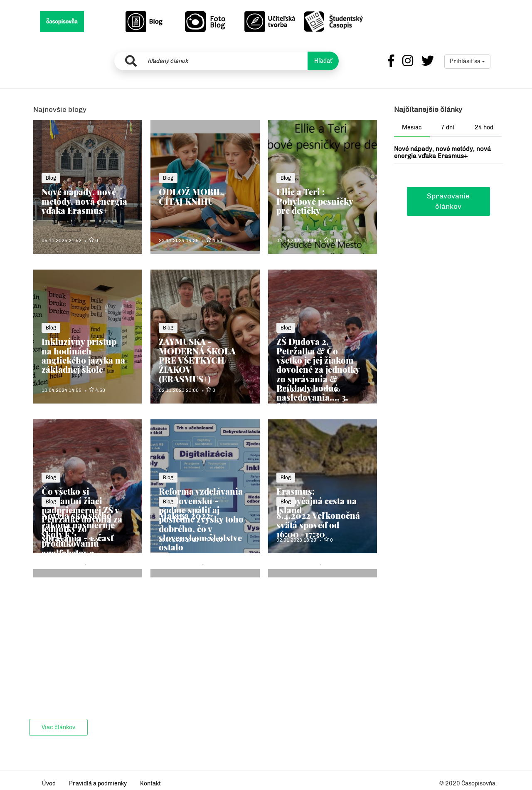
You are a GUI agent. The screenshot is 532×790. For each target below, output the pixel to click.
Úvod (49, 784)
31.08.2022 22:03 (62, 564)
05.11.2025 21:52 (62, 240)
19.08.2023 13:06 (296, 390)
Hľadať (323, 61)
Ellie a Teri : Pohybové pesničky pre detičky (315, 201)
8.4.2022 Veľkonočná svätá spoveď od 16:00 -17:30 (318, 525)
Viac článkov (58, 727)
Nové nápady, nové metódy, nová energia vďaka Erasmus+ (84, 201)
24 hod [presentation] (484, 128)
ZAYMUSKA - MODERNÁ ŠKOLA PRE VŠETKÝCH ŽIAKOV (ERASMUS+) (197, 360)
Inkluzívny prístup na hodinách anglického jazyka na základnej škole (83, 355)
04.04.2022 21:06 (296, 564)
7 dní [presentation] (448, 128)
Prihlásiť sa (467, 61)
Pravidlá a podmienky (98, 784)
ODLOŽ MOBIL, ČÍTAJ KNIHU (192, 196)
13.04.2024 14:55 (62, 390)
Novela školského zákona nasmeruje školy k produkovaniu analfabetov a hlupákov (78, 539)
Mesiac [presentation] (412, 128)
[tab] (412, 129)
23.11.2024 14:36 (179, 240)
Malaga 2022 (185, 515)
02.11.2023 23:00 (179, 390)
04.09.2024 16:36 (296, 240)
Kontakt (150, 784)
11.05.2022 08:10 (179, 564)
